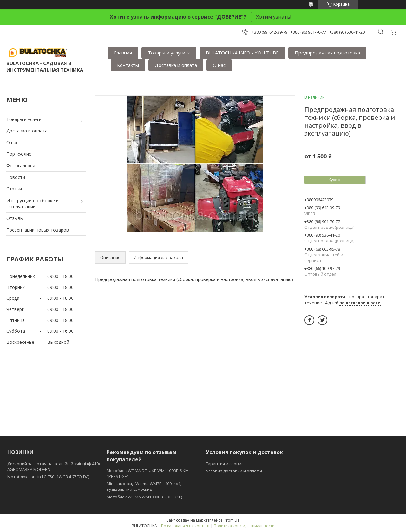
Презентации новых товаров (38, 230)
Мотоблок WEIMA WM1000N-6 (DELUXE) (144, 497)
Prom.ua (232, 520)
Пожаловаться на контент (185, 526)
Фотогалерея (21, 166)
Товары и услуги (167, 53)
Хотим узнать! (274, 17)
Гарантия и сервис (225, 464)
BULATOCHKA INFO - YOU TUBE (242, 53)
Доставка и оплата (176, 65)
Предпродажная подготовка (327, 53)
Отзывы (15, 218)
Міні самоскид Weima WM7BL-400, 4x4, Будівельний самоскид (144, 486)
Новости (16, 177)
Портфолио (19, 154)
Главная (123, 53)
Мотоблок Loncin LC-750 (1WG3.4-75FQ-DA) (48, 477)
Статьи (14, 189)
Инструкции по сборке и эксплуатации (33, 204)
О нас (219, 65)
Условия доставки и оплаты (234, 471)
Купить (335, 180)
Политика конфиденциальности (244, 526)
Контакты (128, 65)
